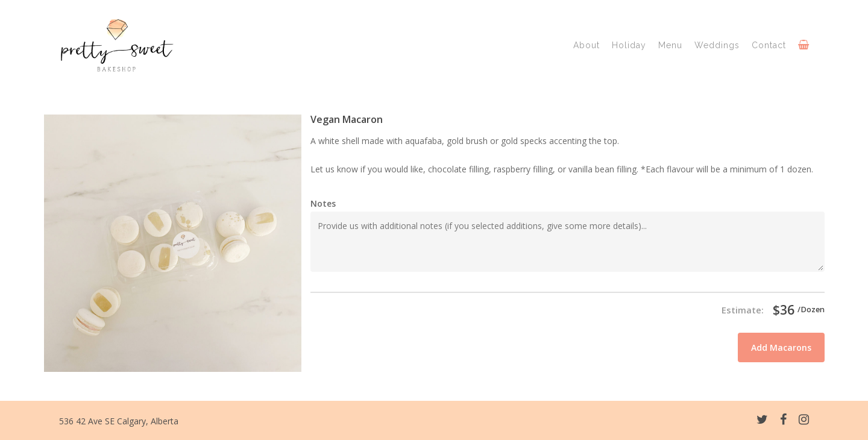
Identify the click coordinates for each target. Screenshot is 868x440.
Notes (323, 203)
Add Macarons (781, 347)
